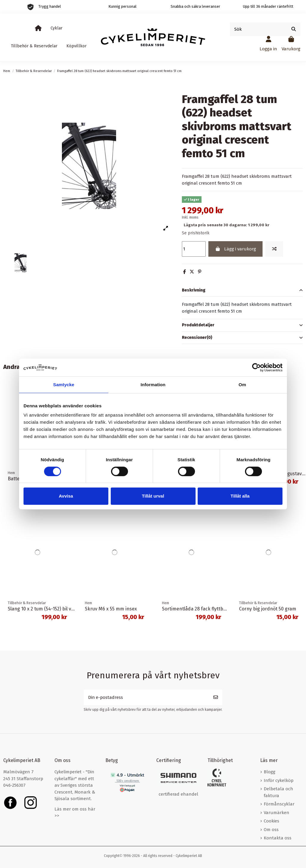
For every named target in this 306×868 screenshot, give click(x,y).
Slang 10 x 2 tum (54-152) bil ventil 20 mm (52, 609)
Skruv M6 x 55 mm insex (111, 609)
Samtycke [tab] (64, 385)
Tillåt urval (153, 496)
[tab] (242, 291)
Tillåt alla (240, 496)
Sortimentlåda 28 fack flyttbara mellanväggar (212, 609)
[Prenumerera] (216, 698)
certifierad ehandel (178, 794)
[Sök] (294, 29)
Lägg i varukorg (235, 249)
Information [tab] (153, 385)
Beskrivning (242, 290)
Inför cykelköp (279, 780)
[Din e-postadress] (146, 698)
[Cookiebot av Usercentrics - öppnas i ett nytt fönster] (256, 367)
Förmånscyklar (279, 804)
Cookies (271, 821)
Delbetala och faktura (278, 793)
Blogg (270, 772)
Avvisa (66, 496)
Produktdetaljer (242, 325)
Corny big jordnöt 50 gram (268, 609)
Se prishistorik (196, 233)
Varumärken (277, 813)
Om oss (271, 830)
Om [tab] (242, 385)
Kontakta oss (278, 838)
